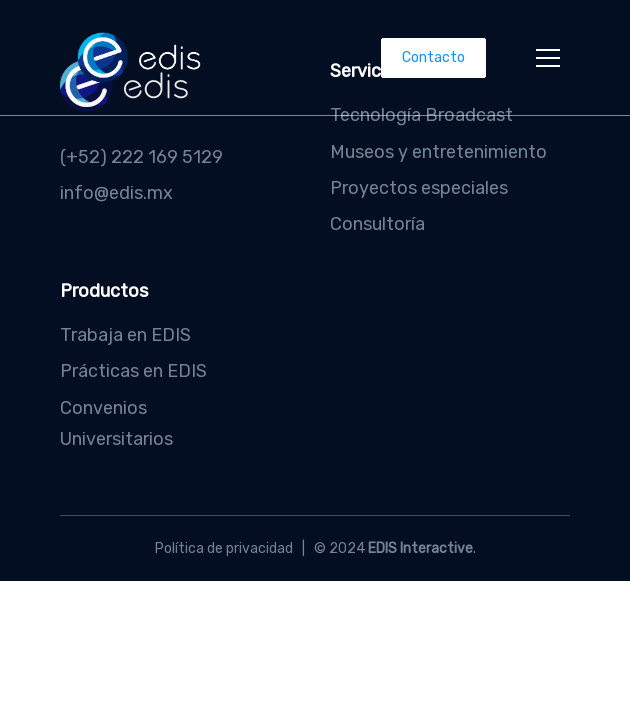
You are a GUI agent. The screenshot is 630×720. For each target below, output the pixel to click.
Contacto (433, 57)
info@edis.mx (116, 193)
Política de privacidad (224, 548)
